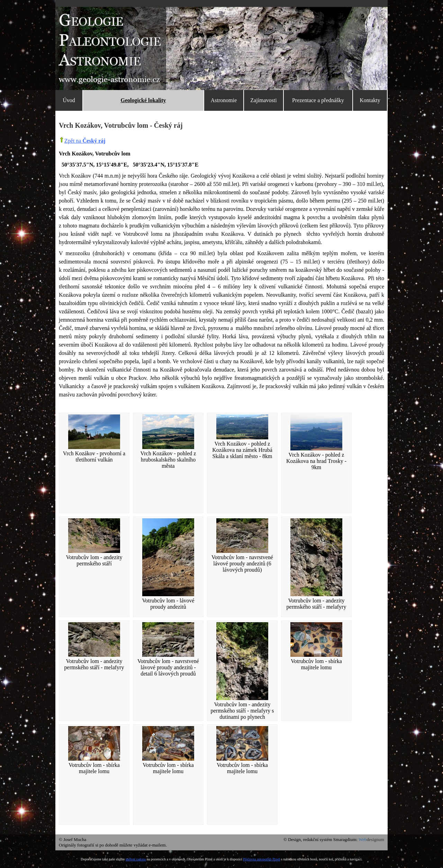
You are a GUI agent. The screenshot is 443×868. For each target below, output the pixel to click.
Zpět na (85, 141)
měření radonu (136, 859)
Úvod (69, 100)
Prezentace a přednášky (318, 100)
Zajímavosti (263, 100)
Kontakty (370, 100)
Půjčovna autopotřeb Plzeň (261, 859)
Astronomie (224, 100)
